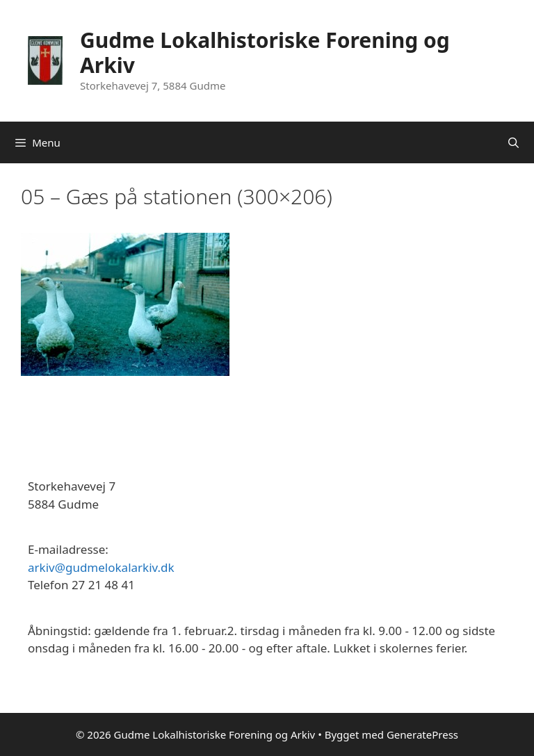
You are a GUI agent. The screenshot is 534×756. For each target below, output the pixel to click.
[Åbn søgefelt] (513, 142)
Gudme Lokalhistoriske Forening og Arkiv (265, 52)
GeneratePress (422, 734)
